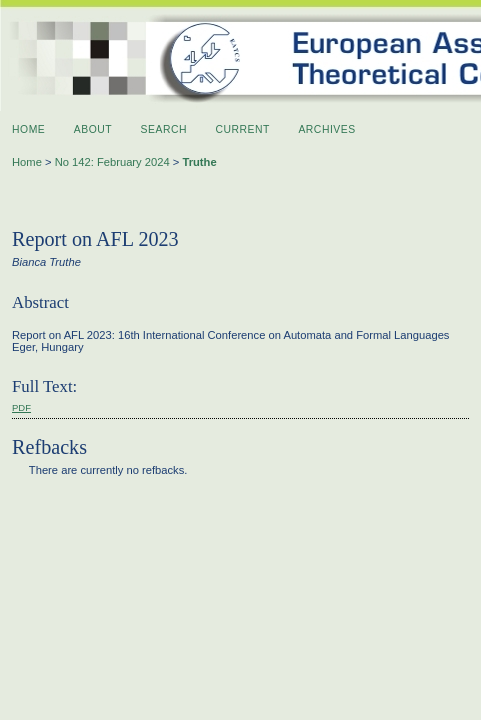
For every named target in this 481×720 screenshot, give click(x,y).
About (93, 129)
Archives (326, 129)
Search (164, 129)
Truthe (199, 162)
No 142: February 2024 (112, 162)
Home (28, 129)
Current (243, 129)
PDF (21, 407)
